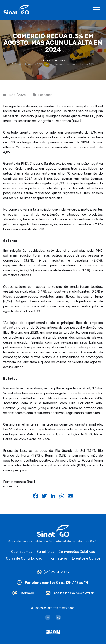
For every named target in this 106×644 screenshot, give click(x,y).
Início (44, 60)
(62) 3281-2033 (53, 572)
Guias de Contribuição (24, 558)
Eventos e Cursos (86, 558)
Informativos (57, 558)
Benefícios (45, 552)
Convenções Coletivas (77, 552)
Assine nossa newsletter (70, 593)
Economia (59, 60)
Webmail (23, 593)
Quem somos (22, 552)
